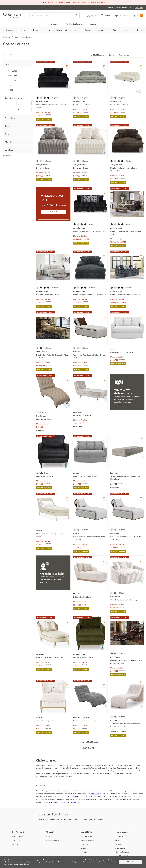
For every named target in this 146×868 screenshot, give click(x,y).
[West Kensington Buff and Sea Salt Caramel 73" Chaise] (127, 533)
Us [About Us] (49, 836)
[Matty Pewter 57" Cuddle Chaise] (90, 473)
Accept (130, 862)
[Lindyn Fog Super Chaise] (90, 101)
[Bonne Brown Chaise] (53, 416)
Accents (101, 30)
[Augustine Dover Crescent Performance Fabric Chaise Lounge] (127, 720)
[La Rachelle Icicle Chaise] (90, 594)
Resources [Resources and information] (93, 24)
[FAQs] (117, 840)
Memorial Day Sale (43, 112)
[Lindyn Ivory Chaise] (90, 165)
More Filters (7, 156)
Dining (36, 30)
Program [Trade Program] (86, 836)
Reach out (44, 582)
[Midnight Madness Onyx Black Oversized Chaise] (53, 101)
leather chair (95, 794)
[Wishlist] (15, 844)
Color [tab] (7, 126)
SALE (127, 30)
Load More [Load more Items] (90, 748)
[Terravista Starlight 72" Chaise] (53, 717)
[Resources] (85, 848)
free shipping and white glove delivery (65, 802)
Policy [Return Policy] (120, 848)
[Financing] (84, 844)
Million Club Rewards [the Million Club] (74, 24)
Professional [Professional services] (54, 24)
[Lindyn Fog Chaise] (53, 165)
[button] (91, 15)
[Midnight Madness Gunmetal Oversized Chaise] (90, 291)
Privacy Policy (111, 862)
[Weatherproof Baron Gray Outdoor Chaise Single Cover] (127, 473)
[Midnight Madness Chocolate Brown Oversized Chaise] (127, 165)
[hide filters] (9, 55)
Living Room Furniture (11, 37)
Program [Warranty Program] (122, 852)
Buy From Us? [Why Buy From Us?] (53, 840)
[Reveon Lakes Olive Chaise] (90, 654)
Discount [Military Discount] (87, 840)
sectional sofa (73, 796)
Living (23, 30)
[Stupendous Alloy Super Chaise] (53, 291)
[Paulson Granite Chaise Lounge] (90, 717)
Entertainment (62, 30)
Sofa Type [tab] (9, 150)
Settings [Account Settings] (18, 836)
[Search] (55, 15)
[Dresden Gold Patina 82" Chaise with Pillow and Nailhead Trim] (53, 352)
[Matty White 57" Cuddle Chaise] (127, 349)
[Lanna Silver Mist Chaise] (90, 412)
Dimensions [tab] (10, 118)
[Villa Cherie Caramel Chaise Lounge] (53, 654)
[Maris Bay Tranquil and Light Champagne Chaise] (53, 531)
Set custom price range (13, 98)
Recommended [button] (124, 55)
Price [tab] (7, 64)
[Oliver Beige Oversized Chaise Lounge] (127, 597)
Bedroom (10, 30)
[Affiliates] (84, 852)
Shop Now (53, 212)
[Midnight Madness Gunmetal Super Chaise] (127, 291)
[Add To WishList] (67, 66)
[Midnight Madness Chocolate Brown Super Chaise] (127, 228)
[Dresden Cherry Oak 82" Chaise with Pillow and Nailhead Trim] (127, 657)
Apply (18, 109)
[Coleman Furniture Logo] (12, 17)
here (28, 864)
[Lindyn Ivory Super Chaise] (127, 101)
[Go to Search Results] (77, 15)
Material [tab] (9, 142)
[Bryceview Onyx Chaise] (53, 473)
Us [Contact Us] (119, 836)
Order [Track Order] (17, 840)
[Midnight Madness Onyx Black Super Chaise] (90, 228)
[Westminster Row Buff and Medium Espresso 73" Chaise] (90, 352)
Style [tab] (7, 134)
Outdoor (88, 30)
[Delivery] (118, 844)
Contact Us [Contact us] (139, 7)
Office (114, 30)
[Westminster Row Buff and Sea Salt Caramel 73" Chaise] (90, 533)
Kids (75, 30)
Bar (49, 30)
